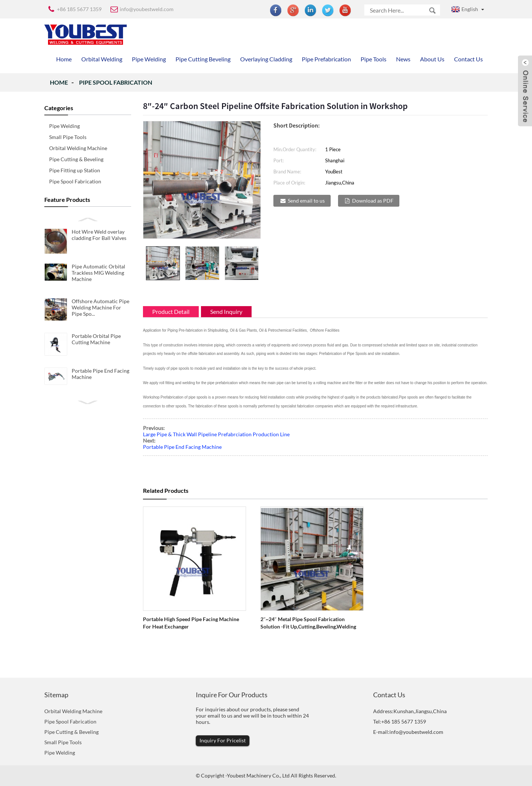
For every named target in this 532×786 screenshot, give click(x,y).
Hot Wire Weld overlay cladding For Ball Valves (99, 235)
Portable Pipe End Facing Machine (182, 447)
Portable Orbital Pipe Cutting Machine (96, 339)
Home (59, 82)
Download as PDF (373, 201)
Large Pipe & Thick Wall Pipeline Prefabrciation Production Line (216, 434)
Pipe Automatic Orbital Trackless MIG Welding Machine (98, 273)
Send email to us (306, 201)
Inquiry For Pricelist (223, 740)
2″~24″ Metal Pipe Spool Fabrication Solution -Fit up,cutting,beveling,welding (308, 623)
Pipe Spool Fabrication (116, 82)
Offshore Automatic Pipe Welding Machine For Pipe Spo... (100, 307)
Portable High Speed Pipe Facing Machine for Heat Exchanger (191, 623)
